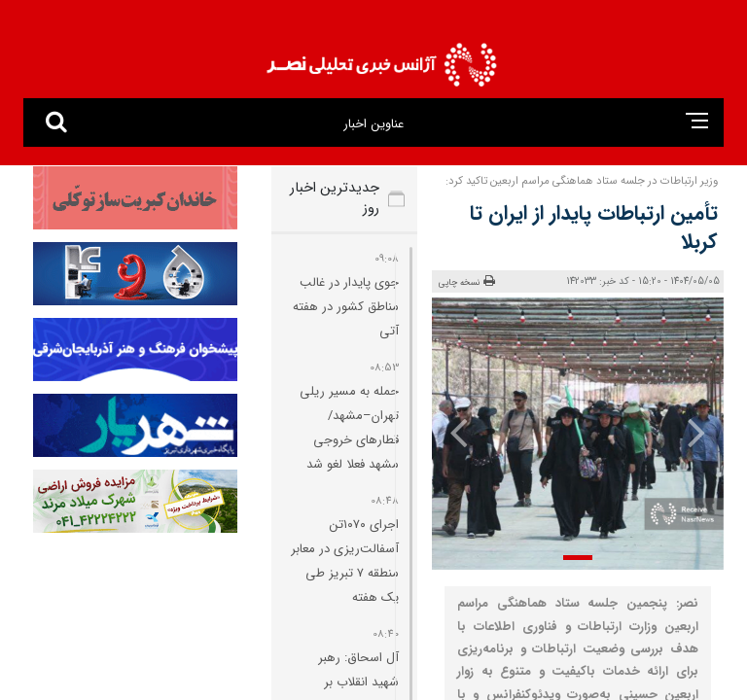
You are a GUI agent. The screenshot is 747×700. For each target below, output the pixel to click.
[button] (578, 558)
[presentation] (695, 432)
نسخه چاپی (467, 282)
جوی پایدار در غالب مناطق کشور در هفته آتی (346, 307)
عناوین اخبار (373, 124)
